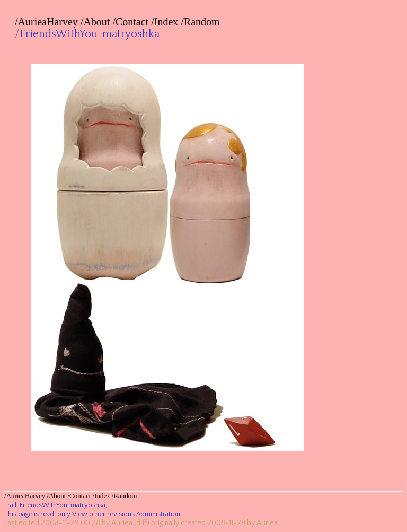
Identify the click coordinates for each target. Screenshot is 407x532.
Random (202, 22)
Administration (158, 514)
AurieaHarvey (48, 22)
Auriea (122, 523)
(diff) (142, 523)
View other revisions (103, 514)
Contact (132, 22)
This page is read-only (37, 514)
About (96, 22)
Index (166, 22)
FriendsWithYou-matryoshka (90, 34)
